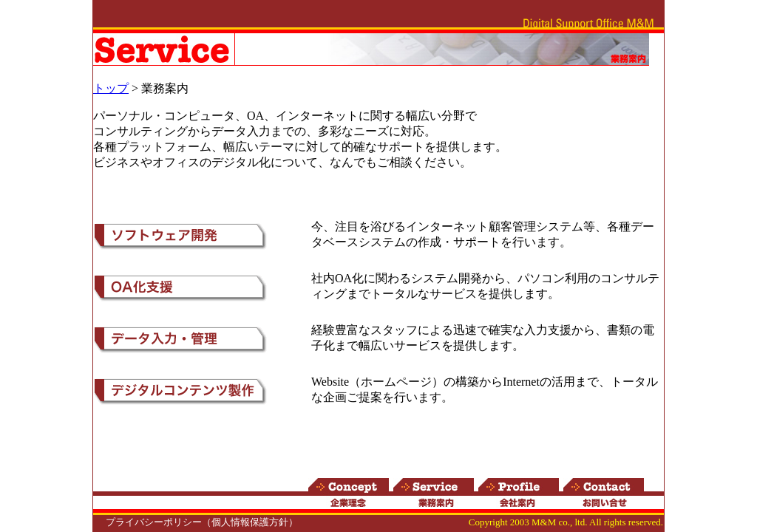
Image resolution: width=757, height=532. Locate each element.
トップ (111, 88)
